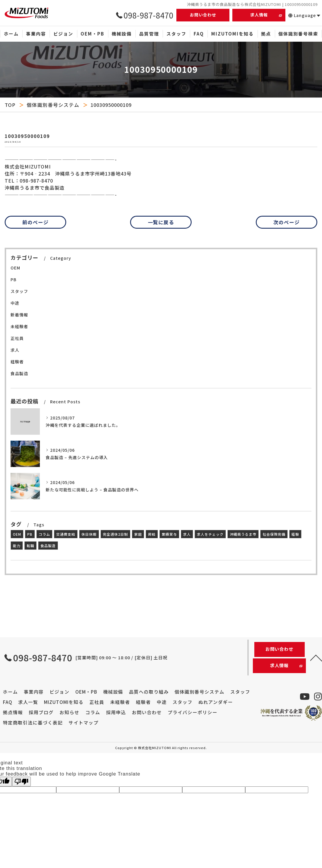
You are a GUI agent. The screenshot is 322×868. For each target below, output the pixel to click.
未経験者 (19, 326)
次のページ (287, 222)
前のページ (35, 222)
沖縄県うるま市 (243, 534)
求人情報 (259, 15)
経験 (295, 534)
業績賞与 (169, 534)
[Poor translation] (21, 782)
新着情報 (19, 315)
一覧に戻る (161, 222)
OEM (15, 268)
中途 (15, 303)
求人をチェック (210, 534)
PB (13, 279)
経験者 (17, 362)
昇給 (152, 534)
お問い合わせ (203, 15)
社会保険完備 (274, 534)
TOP (10, 105)
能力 (17, 546)
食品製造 (19, 373)
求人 (15, 350)
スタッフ (19, 291)
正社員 (17, 338)
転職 (30, 546)
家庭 (138, 534)
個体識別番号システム (53, 105)
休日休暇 (89, 534)
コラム (44, 534)
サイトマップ (84, 722)
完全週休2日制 (115, 534)
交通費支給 (66, 534)
